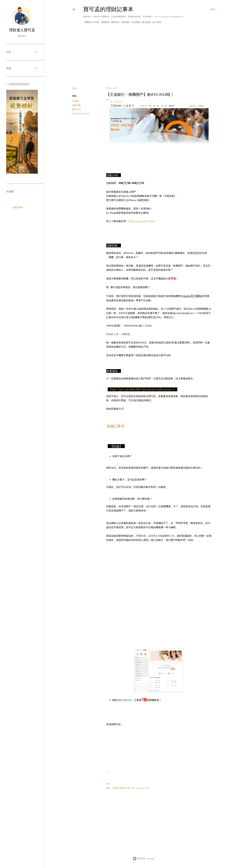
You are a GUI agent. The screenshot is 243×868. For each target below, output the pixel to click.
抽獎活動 (76, 105)
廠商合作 (114, 22)
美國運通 (104, 22)
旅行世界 (156, 22)
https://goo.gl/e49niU (142, 221)
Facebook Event (81, 114)
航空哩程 (135, 22)
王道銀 (75, 101)
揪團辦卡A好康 (91, 22)
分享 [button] (74, 88)
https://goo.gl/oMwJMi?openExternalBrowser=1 (142, 389)
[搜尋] (213, 9)
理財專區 (125, 22)
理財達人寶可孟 (22, 30)
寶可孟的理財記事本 (108, 9)
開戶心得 (76, 109)
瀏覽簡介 (22, 36)
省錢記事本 (115, 426)
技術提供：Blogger (144, 859)
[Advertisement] (144, 57)
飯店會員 (145, 22)
